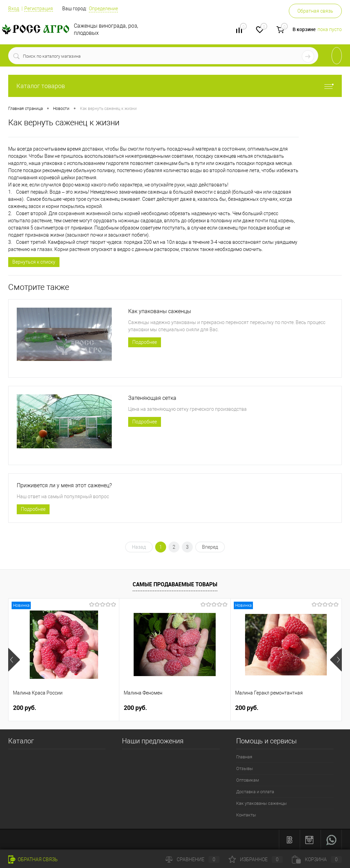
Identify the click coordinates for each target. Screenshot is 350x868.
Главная (244, 757)
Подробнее (145, 342)
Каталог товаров (175, 86)
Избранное (256, 859)
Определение (103, 9)
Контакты (246, 815)
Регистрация (39, 9)
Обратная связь (315, 11)
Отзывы (245, 768)
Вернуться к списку (34, 262)
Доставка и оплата (255, 792)
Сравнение (192, 859)
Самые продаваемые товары (175, 584)
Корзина (317, 859)
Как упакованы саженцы (160, 311)
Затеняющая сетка (152, 398)
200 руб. (25, 708)
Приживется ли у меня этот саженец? (64, 485)
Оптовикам (248, 780)
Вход (14, 9)
